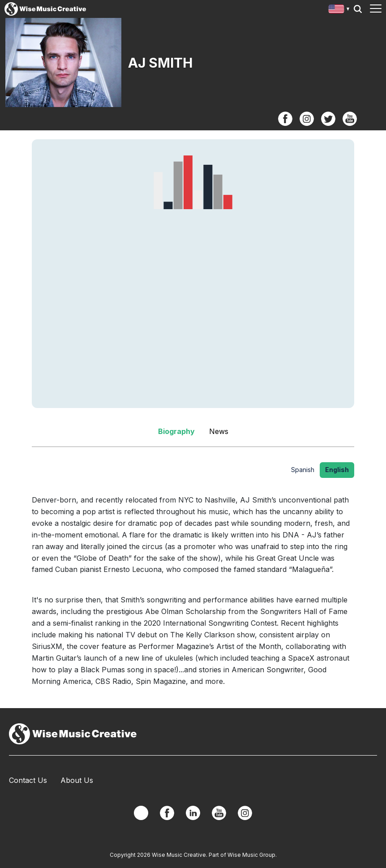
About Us (77, 780)
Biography (176, 431)
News (219, 431)
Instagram (307, 119)
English (337, 470)
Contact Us (28, 780)
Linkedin (193, 813)
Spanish (303, 470)
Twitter (328, 119)
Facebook (285, 119)
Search (358, 9)
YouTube (350, 119)
